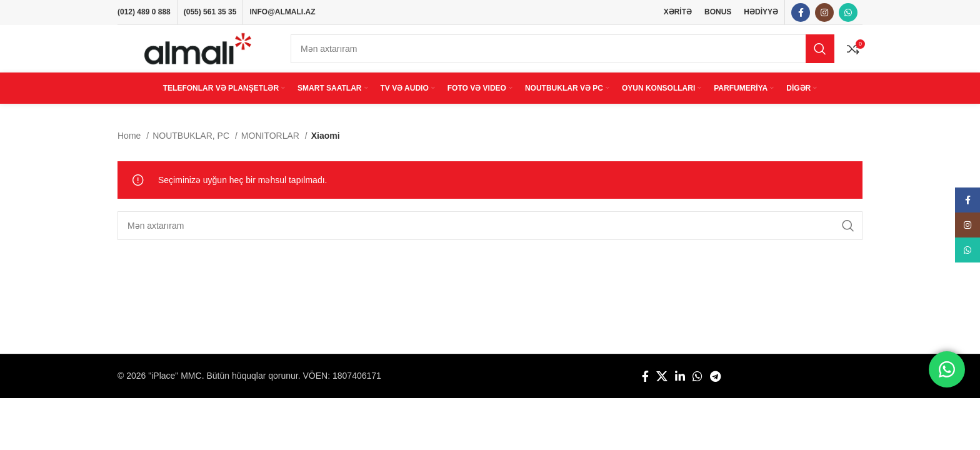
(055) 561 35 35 (210, 12)
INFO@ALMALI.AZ (282, 12)
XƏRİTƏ (678, 12)
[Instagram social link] (824, 13)
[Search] (562, 54)
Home (130, 146)
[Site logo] (198, 54)
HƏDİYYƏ (761, 12)
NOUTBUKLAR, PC (192, 146)
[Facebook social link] (801, 13)
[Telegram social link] (715, 386)
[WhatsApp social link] (848, 13)
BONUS (718, 12)
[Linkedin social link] (680, 386)
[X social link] (662, 386)
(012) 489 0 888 (144, 12)
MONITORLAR (272, 146)
